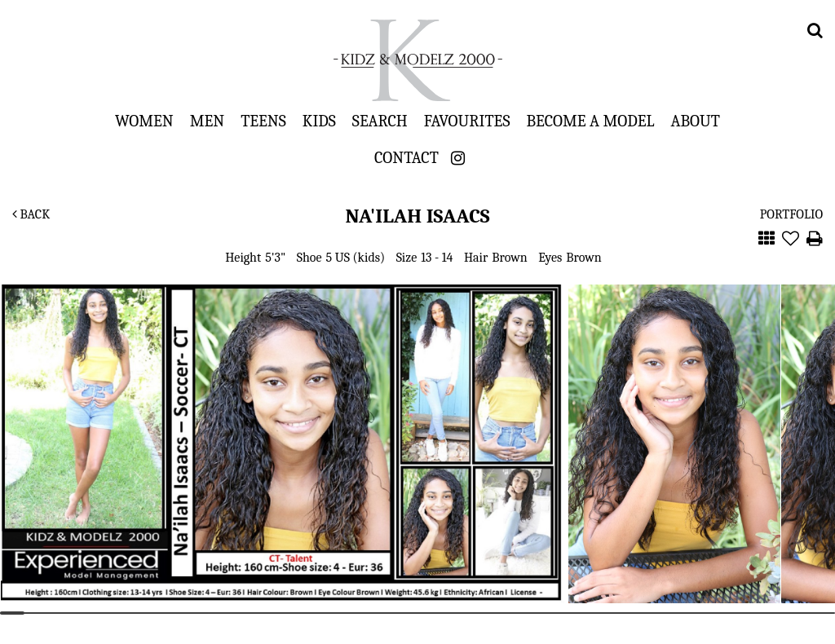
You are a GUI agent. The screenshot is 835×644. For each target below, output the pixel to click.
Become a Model (590, 121)
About (696, 121)
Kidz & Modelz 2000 (417, 60)
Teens (263, 121)
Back (31, 214)
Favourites (467, 121)
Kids (319, 121)
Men (207, 121)
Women (144, 121)
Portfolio (791, 214)
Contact (406, 157)
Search (380, 121)
